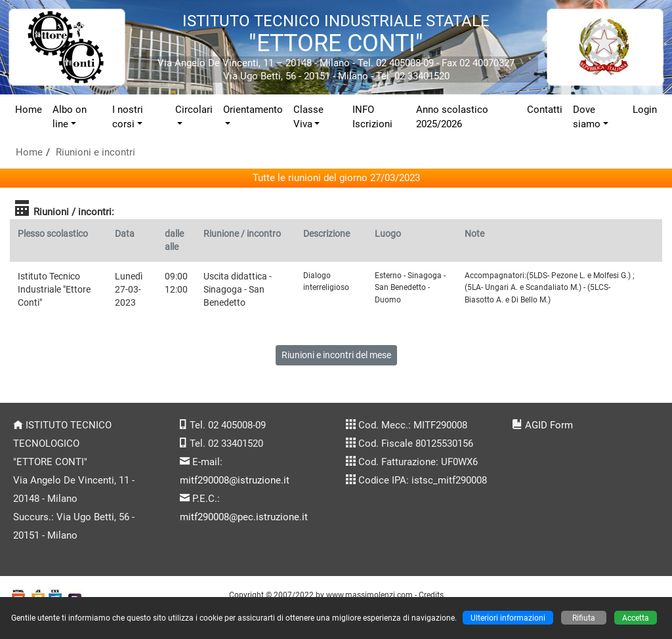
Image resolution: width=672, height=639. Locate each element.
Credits (431, 595)
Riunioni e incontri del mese (336, 355)
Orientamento (253, 110)
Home (29, 110)
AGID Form (549, 425)
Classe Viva (308, 117)
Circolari (194, 110)
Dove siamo (587, 117)
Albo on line (70, 117)
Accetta (636, 618)
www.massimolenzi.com (369, 595)
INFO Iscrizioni (372, 117)
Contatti (545, 110)
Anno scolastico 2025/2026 (452, 117)
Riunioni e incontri (95, 152)
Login (645, 110)
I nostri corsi (128, 117)
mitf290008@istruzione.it (235, 480)
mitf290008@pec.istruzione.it (244, 517)
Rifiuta (584, 618)
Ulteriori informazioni (508, 618)
